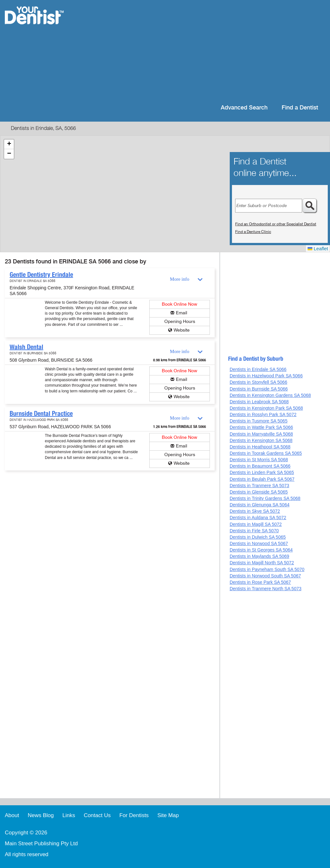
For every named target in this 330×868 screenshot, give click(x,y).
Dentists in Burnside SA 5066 (259, 389)
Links (69, 815)
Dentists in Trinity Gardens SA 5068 (265, 498)
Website (182, 330)
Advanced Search (244, 108)
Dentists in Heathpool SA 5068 (260, 447)
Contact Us (97, 815)
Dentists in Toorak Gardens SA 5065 (266, 453)
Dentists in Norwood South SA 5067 (265, 576)
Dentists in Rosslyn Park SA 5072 (263, 414)
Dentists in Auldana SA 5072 (258, 518)
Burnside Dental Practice (41, 414)
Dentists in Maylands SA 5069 (260, 556)
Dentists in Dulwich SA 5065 (258, 537)
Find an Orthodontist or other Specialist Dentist (276, 224)
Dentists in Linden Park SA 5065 (262, 472)
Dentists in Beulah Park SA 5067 (262, 479)
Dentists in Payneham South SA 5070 (267, 569)
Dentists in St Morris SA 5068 (259, 460)
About (12, 815)
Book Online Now (180, 304)
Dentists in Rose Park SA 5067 (260, 582)
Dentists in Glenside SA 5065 (259, 492)
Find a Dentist (300, 108)
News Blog (41, 815)
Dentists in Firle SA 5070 (254, 531)
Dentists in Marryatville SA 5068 (261, 434)
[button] (9, 144)
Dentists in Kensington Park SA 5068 (266, 408)
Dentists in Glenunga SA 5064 (260, 505)
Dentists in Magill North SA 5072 (262, 563)
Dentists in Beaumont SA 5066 (260, 466)
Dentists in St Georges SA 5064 (261, 550)
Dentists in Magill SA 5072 (256, 524)
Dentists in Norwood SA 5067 (259, 543)
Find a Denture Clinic (253, 232)
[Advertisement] (206, 51)
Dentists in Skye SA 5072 (255, 511)
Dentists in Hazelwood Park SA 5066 (266, 376)
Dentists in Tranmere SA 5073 (260, 486)
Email (181, 313)
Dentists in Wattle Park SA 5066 (261, 427)
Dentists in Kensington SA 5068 (261, 440)
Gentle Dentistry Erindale (41, 275)
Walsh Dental (26, 347)
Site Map (168, 815)
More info (179, 279)
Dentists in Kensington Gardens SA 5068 (270, 395)
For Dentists (134, 815)
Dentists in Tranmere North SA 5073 (266, 589)
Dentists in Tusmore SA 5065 (259, 421)
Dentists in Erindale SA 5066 (258, 369)
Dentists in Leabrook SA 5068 (259, 402)
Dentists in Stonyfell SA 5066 (259, 382)
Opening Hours (180, 321)
